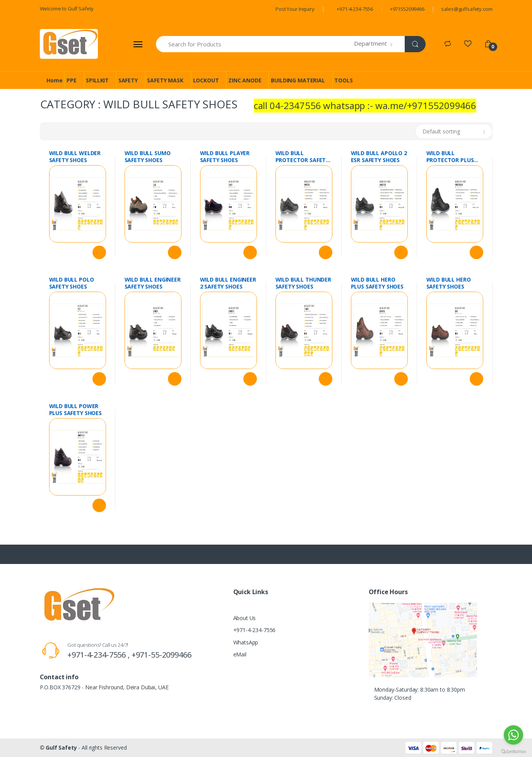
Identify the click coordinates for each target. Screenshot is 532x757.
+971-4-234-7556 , (99, 655)
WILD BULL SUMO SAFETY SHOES (148, 157)
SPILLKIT (97, 80)
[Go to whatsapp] (513, 735)
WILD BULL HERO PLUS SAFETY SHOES (377, 283)
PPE (72, 80)
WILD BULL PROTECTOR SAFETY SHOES (302, 157)
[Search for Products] (255, 44)
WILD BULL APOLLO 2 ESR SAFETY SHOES (379, 157)
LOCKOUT (206, 80)
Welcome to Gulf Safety (67, 9)
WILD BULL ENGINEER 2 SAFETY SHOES (228, 283)
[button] (379, 44)
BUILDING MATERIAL (298, 80)
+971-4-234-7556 (355, 9)
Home (54, 80)
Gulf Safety (61, 748)
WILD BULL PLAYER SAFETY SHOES (225, 157)
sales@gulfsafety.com (467, 9)
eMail (240, 654)
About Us (245, 618)
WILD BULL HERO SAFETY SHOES (449, 283)
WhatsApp (246, 642)
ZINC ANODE (245, 80)
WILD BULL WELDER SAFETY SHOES (75, 157)
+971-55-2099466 (162, 655)
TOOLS (343, 80)
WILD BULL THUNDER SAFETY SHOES (304, 283)
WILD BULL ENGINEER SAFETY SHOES (153, 283)
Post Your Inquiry (295, 9)
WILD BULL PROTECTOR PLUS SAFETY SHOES (450, 157)
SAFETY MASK (165, 80)
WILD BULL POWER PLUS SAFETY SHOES (76, 410)
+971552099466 (407, 9)
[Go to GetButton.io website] (513, 749)
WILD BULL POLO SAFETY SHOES (72, 283)
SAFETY (128, 80)
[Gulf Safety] (69, 44)
